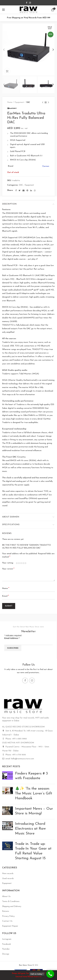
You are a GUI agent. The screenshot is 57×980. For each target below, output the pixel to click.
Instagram (7, 939)
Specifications (11, 525)
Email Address (12, 638)
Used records (8, 879)
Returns (6, 911)
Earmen (46, 166)
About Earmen (11, 517)
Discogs (6, 954)
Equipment (19, 102)
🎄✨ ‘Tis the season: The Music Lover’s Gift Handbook (34, 793)
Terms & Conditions (11, 901)
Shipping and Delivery (12, 906)
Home (10, 102)
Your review (8, 569)
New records (8, 874)
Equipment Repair (10, 926)
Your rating (8, 563)
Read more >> (35, 977)
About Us (6, 896)
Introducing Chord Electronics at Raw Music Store (30, 829)
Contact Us (7, 921)
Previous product (43, 103)
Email (6, 596)
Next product (48, 103)
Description (9, 204)
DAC (28, 102)
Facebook (7, 944)
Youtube (6, 949)
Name (6, 588)
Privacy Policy (8, 916)
